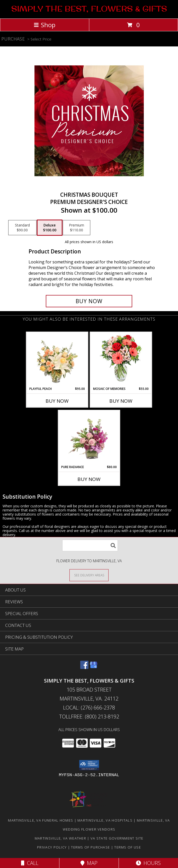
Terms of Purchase (90, 847)
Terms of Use (128, 847)
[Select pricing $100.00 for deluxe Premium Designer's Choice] (50, 228)
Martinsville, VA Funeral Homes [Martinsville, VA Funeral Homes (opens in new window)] (41, 820)
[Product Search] (90, 545)
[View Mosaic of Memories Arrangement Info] (121, 359)
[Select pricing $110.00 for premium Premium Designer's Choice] (77, 228)
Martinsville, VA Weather (60, 838)
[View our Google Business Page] (94, 667)
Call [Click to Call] (30, 863)
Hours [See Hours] (148, 863)
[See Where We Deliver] (89, 575)
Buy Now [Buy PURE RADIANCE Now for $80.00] (89, 479)
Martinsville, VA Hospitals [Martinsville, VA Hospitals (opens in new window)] (105, 820)
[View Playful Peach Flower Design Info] (57, 359)
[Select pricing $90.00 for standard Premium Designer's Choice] (22, 228)
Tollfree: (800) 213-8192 (89, 717)
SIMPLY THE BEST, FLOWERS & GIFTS (89, 9)
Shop (44, 25)
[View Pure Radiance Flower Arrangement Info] (89, 438)
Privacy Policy (52, 847)
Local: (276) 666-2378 (89, 708)
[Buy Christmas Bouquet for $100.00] (89, 301)
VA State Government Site (117, 838)
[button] (89, 765)
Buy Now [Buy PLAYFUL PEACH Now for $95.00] (57, 401)
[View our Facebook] (84, 667)
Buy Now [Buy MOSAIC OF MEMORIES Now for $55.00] (121, 401)
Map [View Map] (89, 863)
